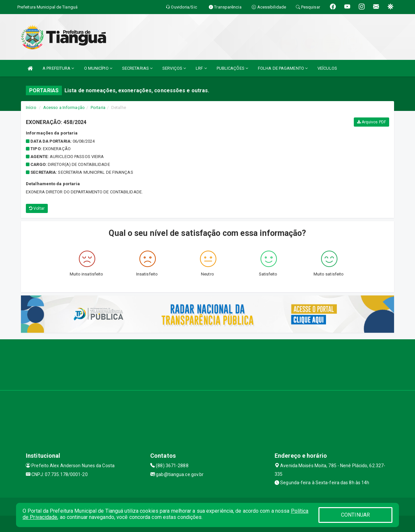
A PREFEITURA (58, 68)
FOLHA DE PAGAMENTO (283, 68)
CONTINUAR (355, 515)
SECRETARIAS (137, 68)
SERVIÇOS (174, 68)
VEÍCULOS (327, 68)
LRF (201, 68)
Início (31, 107)
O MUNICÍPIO (98, 68)
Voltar (37, 208)
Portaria (98, 107)
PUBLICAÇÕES (232, 68)
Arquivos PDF (371, 122)
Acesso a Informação (64, 107)
